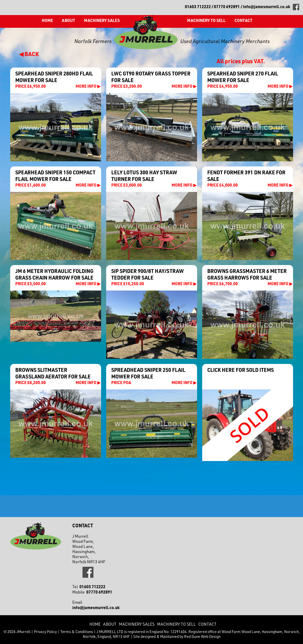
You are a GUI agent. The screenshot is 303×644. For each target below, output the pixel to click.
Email (96, 605)
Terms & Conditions (77, 632)
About (68, 20)
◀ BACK (29, 54)
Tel (89, 587)
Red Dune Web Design (202, 636)
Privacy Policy (45, 632)
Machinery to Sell (206, 20)
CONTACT (243, 20)
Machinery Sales (102, 20)
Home (47, 20)
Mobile (92, 592)
